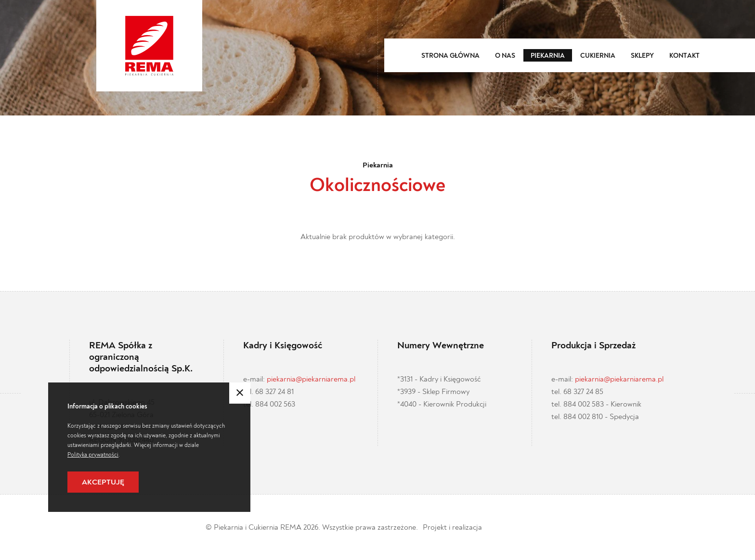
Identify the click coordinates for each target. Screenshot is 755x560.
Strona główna (450, 56)
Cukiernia (598, 56)
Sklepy (642, 56)
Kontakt (684, 56)
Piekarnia (548, 56)
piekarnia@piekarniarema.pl (311, 379)
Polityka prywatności (93, 455)
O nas (505, 56)
